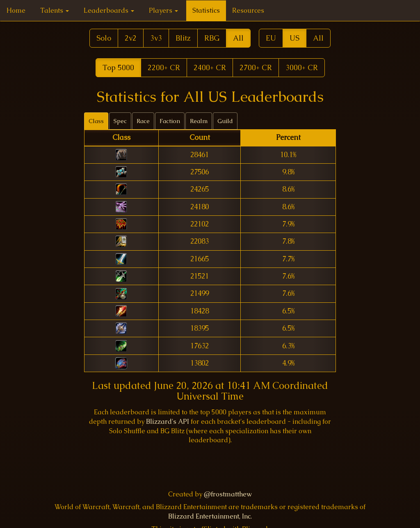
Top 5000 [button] (118, 67)
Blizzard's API (168, 422)
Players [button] (163, 10)
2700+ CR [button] (256, 67)
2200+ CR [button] (164, 67)
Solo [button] (104, 38)
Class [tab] (96, 121)
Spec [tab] (120, 121)
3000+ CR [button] (302, 67)
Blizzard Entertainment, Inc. (210, 516)
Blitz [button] (183, 38)
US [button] (294, 38)
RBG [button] (212, 38)
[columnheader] (121, 138)
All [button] (238, 38)
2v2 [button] (131, 38)
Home (16, 10)
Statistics (206, 10)
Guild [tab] (225, 121)
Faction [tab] (170, 121)
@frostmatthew (228, 494)
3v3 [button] (156, 38)
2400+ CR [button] (210, 67)
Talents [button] (55, 10)
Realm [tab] (199, 121)
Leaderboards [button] (109, 10)
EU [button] (271, 38)
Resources (248, 10)
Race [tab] (143, 121)
